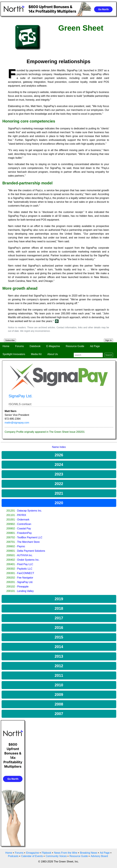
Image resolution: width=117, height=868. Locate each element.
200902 (11, 524)
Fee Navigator (25, 578)
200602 (11, 546)
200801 (11, 533)
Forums (19, 346)
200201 (11, 582)
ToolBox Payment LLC (30, 537)
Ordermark (23, 520)
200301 (11, 573)
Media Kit (36, 354)
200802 (11, 529)
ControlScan (24, 524)
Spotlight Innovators (14, 354)
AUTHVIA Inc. (25, 555)
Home (6, 346)
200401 (11, 564)
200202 (11, 578)
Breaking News (89, 853)
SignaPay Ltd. (25, 582)
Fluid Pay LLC (25, 564)
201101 (11, 515)
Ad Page (95, 346)
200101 (11, 591)
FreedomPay (25, 533)
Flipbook (47, 853)
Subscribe (10, 340)
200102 (11, 587)
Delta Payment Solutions (31, 551)
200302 (11, 569)
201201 (11, 511)
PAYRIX (22, 515)
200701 (11, 542)
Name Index (59, 447)
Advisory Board (99, 856)
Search (109, 355)
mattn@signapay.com (17, 423)
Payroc (21, 546)
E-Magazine (53, 346)
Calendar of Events (32, 856)
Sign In (109, 340)
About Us (53, 354)
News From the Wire (66, 853)
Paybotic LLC (25, 569)
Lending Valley (26, 591)
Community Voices (56, 856)
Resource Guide (75, 346)
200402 (11, 560)
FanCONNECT (26, 573)
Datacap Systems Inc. (30, 511)
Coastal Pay (24, 529)
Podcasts (13, 856)
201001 (11, 520)
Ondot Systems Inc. (28, 560)
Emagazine (33, 853)
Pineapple (23, 587)
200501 (11, 555)
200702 (11, 537)
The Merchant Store (28, 542)
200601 (11, 551)
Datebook (35, 346)
